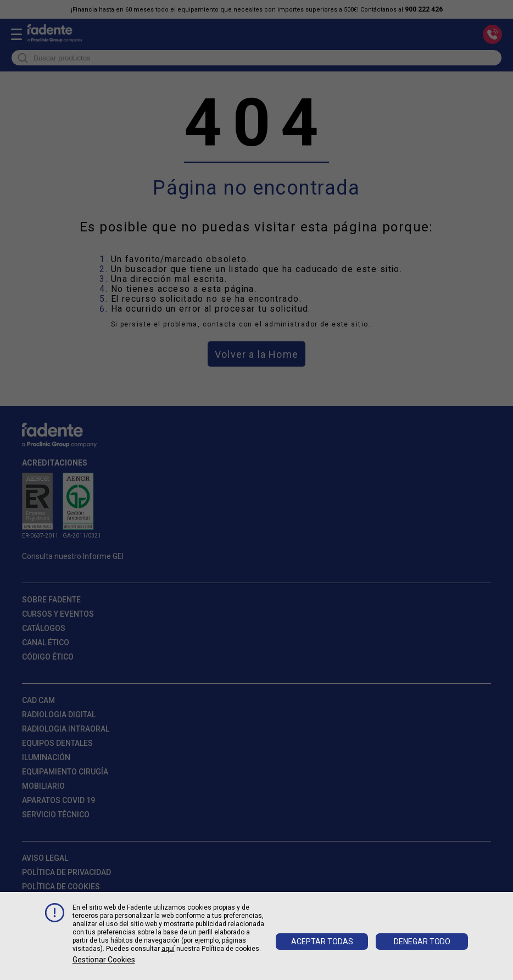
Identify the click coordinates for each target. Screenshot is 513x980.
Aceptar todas (322, 942)
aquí (168, 949)
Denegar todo (422, 942)
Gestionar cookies (104, 960)
